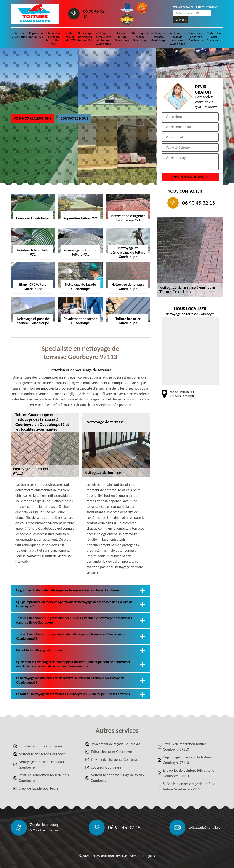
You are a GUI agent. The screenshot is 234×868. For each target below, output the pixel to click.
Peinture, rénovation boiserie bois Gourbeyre (44, 778)
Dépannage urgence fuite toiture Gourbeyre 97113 (187, 760)
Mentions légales (142, 856)
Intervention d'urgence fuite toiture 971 (54, 39)
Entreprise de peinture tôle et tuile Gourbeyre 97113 (189, 773)
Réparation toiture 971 (36, 35)
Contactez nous (74, 118)
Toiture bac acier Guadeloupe (214, 37)
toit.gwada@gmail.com (206, 827)
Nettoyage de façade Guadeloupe (141, 37)
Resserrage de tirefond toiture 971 (85, 37)
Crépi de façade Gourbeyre (39, 788)
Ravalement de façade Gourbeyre (115, 744)
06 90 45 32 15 (94, 14)
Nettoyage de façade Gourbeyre (42, 754)
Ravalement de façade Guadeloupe (196, 37)
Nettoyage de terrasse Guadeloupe (159, 37)
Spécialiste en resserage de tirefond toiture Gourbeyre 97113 (189, 786)
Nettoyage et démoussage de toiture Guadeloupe (104, 39)
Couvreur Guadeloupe (19, 35)
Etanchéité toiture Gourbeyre (40, 746)
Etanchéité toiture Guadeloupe (122, 37)
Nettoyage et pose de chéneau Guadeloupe (178, 39)
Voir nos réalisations (32, 118)
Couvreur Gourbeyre (106, 767)
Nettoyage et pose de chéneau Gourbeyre (41, 765)
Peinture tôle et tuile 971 (70, 37)
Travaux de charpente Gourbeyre (115, 759)
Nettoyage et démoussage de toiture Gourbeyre (118, 778)
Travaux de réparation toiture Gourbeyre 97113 (185, 747)
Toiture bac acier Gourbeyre (111, 752)
